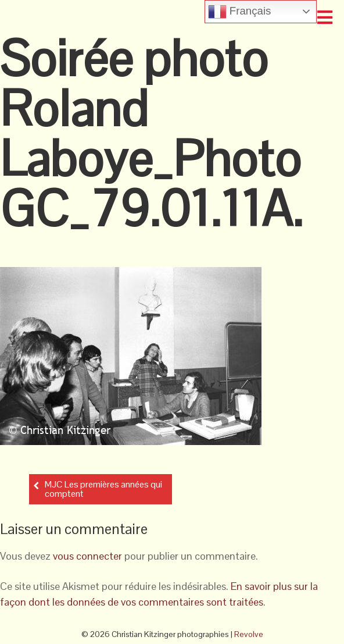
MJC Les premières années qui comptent (103, 489)
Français (240, 12)
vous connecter (87, 556)
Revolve (249, 634)
